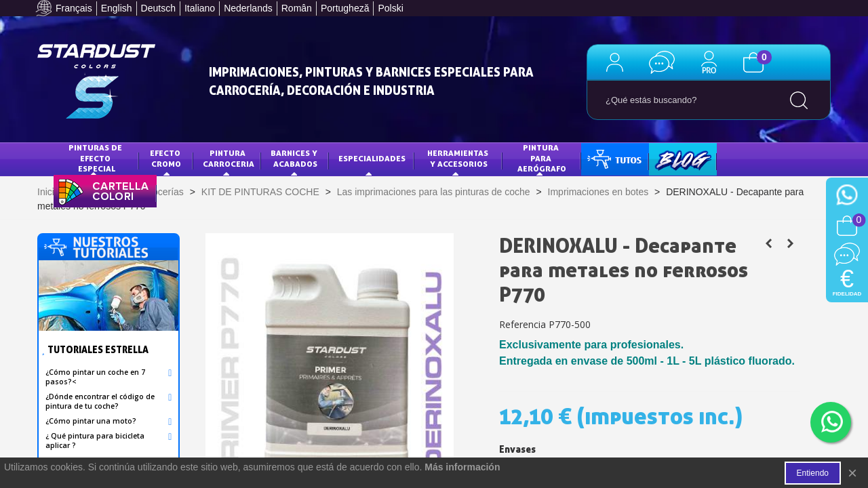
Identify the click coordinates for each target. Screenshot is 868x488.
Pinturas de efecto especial (96, 158)
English (117, 8)
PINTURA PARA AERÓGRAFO (542, 158)
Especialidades (372, 158)
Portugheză (345, 8)
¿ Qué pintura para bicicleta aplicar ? (95, 441)
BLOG (669, 158)
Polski (390, 8)
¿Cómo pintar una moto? (91, 421)
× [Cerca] (852, 473)
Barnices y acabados (295, 158)
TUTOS (605, 158)
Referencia (522, 324)
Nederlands (248, 8)
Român (297, 8)
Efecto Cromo (166, 158)
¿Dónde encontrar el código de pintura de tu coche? (100, 401)
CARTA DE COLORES (102, 190)
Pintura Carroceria (229, 158)
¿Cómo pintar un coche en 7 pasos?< (95, 377)
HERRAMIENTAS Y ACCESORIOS (459, 158)
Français (74, 8)
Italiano (200, 8)
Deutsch (158, 8)
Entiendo (813, 473)
